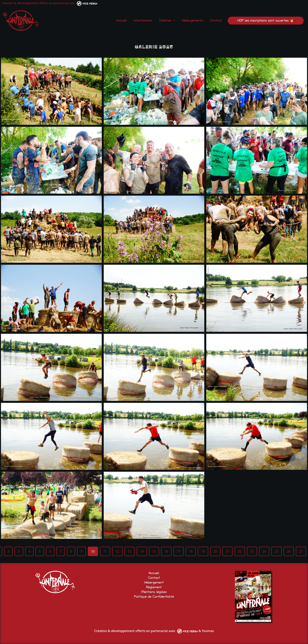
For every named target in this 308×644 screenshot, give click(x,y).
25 (276, 551)
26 (289, 551)
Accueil (122, 21)
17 (179, 551)
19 (203, 551)
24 (264, 551)
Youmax (208, 631)
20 (215, 551)
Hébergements (192, 21)
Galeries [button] (166, 21)
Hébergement (154, 583)
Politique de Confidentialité (154, 597)
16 (166, 551)
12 (117, 551)
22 (240, 551)
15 (154, 551)
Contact (216, 21)
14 (142, 551)
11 (105, 551)
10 (93, 551)
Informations (143, 21)
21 (227, 551)
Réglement (154, 587)
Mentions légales (154, 592)
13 (130, 551)
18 (191, 551)
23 (252, 551)
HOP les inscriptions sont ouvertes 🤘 (266, 21)
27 (301, 551)
